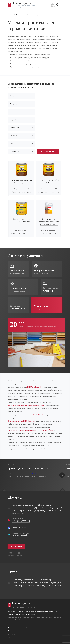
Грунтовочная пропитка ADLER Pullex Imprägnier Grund (26, 406)
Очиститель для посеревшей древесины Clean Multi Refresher (49, 222)
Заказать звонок (16, 546)
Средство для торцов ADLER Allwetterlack (21, 421)
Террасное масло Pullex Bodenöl (49, 181)
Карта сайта (11, 637)
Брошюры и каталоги (14, 634)
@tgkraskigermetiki (20, 535)
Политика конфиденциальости (17, 631)
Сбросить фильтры (48, 152)
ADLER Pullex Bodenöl (34, 387)
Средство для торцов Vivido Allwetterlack (22, 220)
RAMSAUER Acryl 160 (29, 474)
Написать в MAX (19, 527)
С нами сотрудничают (25, 256)
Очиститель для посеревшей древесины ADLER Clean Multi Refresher (31, 430)
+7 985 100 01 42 (21, 521)
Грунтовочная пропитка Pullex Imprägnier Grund (21, 181)
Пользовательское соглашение (18, 628)
